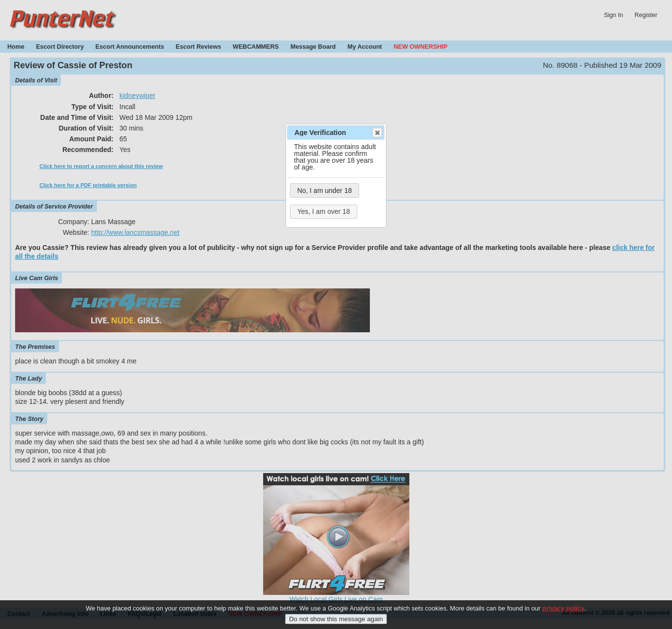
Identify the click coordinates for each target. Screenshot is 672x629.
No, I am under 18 (325, 191)
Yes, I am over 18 (324, 211)
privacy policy (564, 610)
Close (377, 133)
